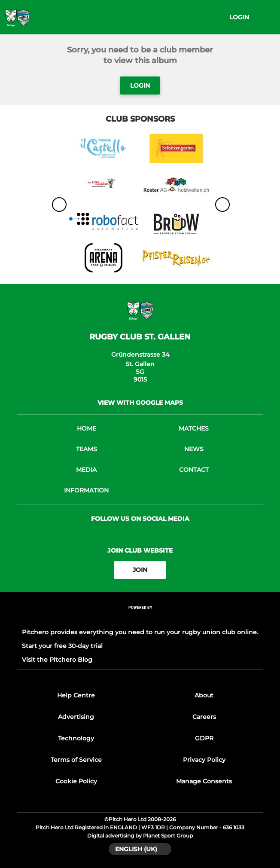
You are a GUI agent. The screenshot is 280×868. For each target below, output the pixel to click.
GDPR (204, 738)
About (204, 695)
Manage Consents (204, 781)
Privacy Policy (204, 760)
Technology (76, 738)
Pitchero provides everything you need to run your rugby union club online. (140, 632)
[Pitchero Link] (140, 619)
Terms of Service (76, 760)
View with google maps (140, 403)
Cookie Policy (76, 781)
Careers (204, 717)
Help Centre (76, 695)
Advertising (76, 717)
